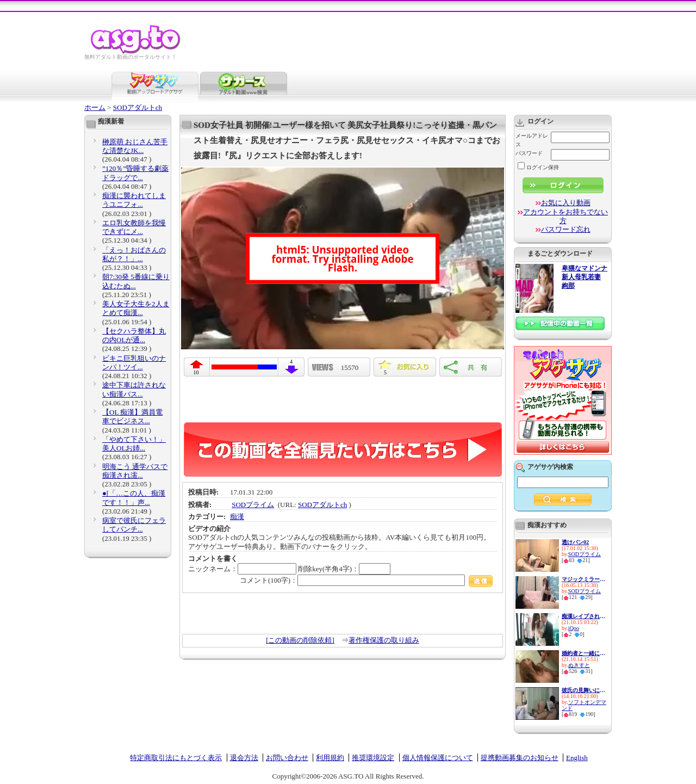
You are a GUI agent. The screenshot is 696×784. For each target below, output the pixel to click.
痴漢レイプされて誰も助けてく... (583, 616)
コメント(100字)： (366, 580)
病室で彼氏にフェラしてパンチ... (134, 525)
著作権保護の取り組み (384, 640)
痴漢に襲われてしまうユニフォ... (134, 200)
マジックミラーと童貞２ (583, 579)
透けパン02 (575, 542)
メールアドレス (532, 140)
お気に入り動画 (566, 203)
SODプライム (253, 505)
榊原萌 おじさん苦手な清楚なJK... (135, 146)
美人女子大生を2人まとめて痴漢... (136, 308)
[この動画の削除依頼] (300, 640)
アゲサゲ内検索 (550, 467)
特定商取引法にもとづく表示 (176, 758)
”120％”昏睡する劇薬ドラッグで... (135, 173)
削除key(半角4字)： (344, 569)
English (577, 758)
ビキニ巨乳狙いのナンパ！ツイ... (134, 363)
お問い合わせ (287, 758)
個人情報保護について (438, 758)
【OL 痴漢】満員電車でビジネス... (132, 416)
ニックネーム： (242, 569)
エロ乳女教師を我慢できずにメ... (134, 227)
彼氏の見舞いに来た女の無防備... (583, 690)
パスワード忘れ (566, 229)
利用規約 (330, 758)
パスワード (529, 153)
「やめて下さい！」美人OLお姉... (134, 444)
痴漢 (237, 517)
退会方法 (244, 758)
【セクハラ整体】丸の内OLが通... (134, 335)
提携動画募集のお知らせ (520, 758)
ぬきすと (579, 665)
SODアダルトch (138, 107)
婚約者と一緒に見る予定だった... (583, 653)
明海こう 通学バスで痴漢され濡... (135, 471)
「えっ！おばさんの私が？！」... (134, 254)
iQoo (574, 628)
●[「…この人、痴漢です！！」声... (134, 498)
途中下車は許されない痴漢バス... (134, 389)
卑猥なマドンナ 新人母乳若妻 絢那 (585, 277)
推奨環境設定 (373, 758)
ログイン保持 (538, 167)
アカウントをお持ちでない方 (565, 216)
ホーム (95, 107)
